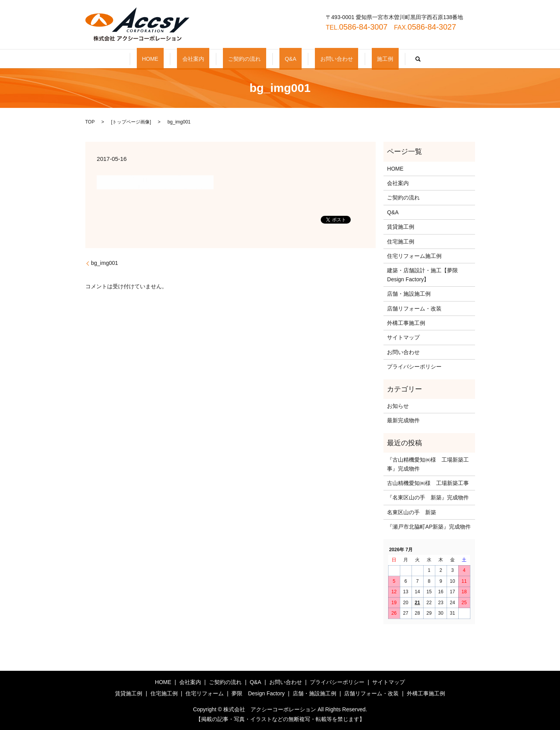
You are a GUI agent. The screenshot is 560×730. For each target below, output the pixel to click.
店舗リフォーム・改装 (414, 309)
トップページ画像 (131, 122)
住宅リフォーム (205, 693)
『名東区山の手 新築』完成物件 (428, 497)
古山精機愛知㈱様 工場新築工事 (428, 483)
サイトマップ (403, 337)
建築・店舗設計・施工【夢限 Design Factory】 (425, 275)
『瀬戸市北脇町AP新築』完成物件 (429, 527)
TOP (90, 122)
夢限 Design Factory (258, 693)
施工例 (359, 59)
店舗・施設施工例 (409, 294)
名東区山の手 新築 (412, 512)
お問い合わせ (321, 59)
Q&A (285, 59)
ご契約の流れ (250, 59)
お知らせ (398, 406)
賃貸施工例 (401, 227)
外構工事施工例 (406, 323)
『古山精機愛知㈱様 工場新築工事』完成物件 (428, 464)
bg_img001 (105, 263)
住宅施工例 (401, 242)
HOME (176, 59)
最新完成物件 (403, 420)
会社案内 (209, 59)
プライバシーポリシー (414, 367)
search (387, 59)
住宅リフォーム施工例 (414, 256)
